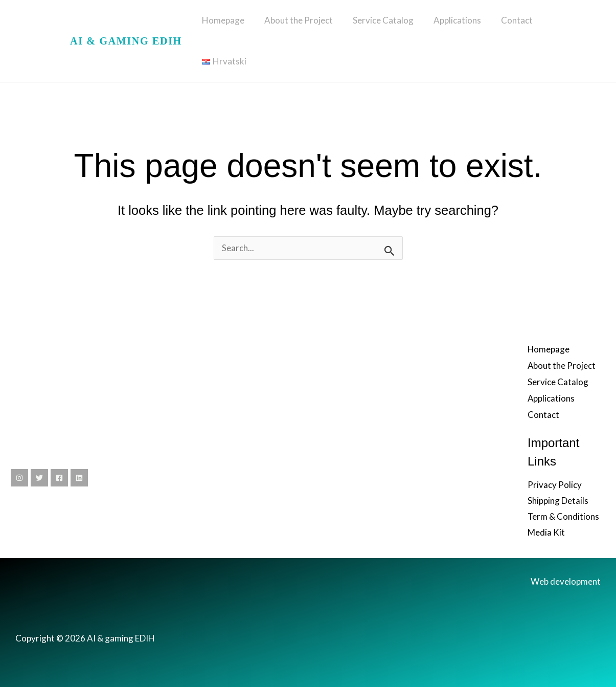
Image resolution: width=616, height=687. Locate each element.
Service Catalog (386, 25)
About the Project (304, 25)
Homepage (231, 25)
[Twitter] (39, 447)
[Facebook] (59, 447)
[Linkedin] (79, 447)
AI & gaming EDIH (126, 26)
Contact (514, 25)
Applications (457, 25)
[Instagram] (19, 447)
